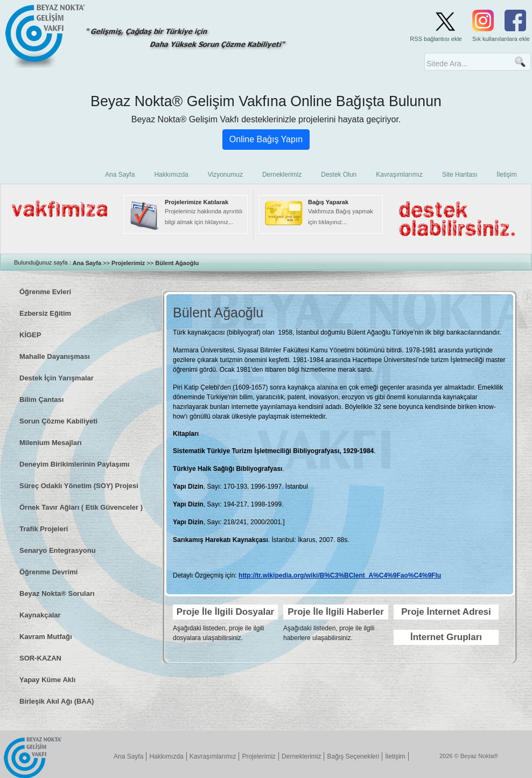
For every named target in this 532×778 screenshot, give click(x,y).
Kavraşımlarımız (213, 756)
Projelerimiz (128, 263)
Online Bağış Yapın (266, 139)
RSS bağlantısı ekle (436, 39)
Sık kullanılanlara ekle (501, 39)
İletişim (395, 756)
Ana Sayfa (87, 263)
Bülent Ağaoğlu (177, 263)
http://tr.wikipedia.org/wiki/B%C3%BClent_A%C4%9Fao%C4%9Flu (340, 575)
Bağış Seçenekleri (353, 756)
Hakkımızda (166, 756)
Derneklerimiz (301, 756)
